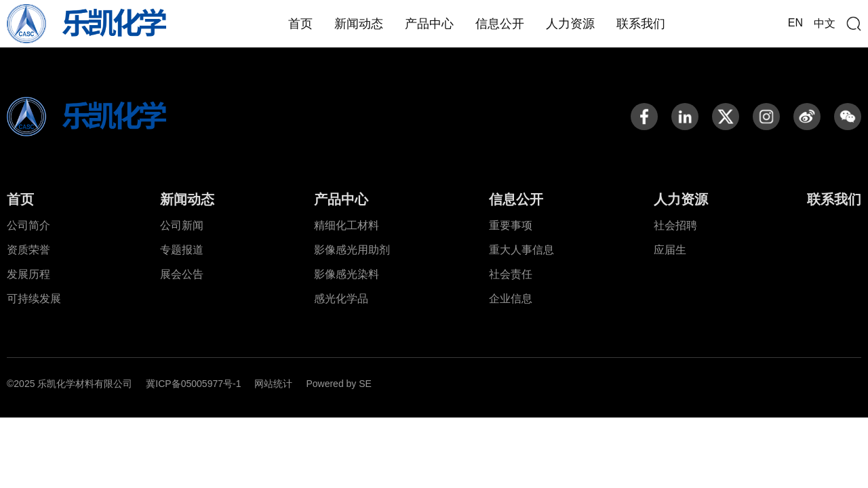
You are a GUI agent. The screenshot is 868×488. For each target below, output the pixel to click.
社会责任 (511, 274)
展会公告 (182, 274)
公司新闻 (182, 225)
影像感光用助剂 (352, 250)
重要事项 (511, 225)
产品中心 (429, 24)
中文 (825, 23)
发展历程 (28, 274)
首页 (300, 24)
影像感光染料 (347, 274)
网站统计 (273, 384)
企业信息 (511, 299)
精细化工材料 (347, 225)
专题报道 (182, 250)
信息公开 (500, 24)
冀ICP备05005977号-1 (193, 384)
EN (795, 23)
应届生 (670, 250)
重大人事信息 (521, 250)
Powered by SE (339, 384)
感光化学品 (341, 299)
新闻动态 (359, 24)
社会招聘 (675, 225)
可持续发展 (34, 299)
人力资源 (570, 24)
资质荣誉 (28, 250)
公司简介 (28, 225)
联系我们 (641, 24)
